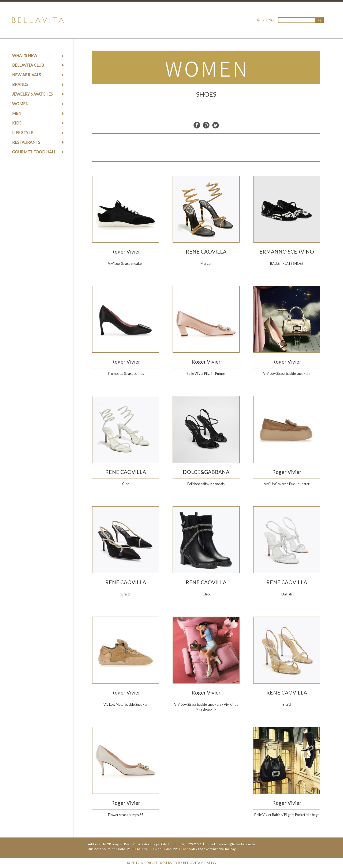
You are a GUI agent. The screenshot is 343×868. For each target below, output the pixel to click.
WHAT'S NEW (25, 55)
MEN (17, 113)
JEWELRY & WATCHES (32, 94)
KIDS (17, 123)
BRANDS (20, 84)
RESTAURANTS (26, 142)
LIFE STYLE (23, 133)
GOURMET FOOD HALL (34, 152)
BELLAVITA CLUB (28, 65)
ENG (270, 20)
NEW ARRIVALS (27, 75)
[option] (206, 67)
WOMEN (20, 104)
